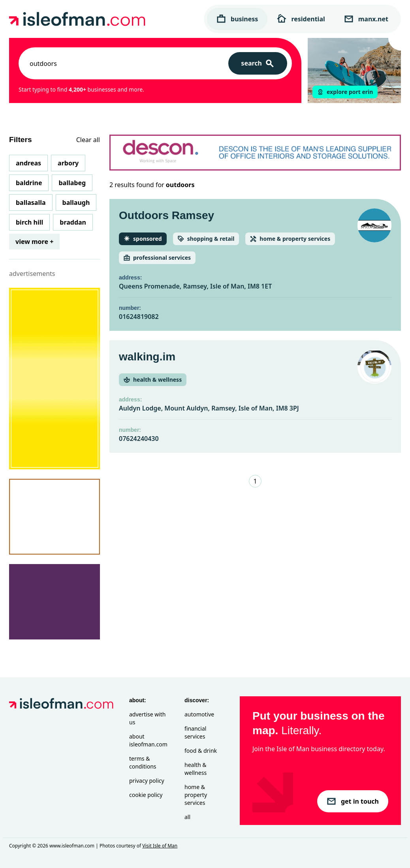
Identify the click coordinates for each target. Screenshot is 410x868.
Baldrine (29, 183)
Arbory (68, 163)
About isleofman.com (148, 740)
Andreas (28, 163)
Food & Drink (201, 751)
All (187, 817)
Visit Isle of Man (160, 846)
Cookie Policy (146, 795)
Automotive (199, 714)
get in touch (353, 801)
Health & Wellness (196, 769)
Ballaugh (76, 202)
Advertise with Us (147, 718)
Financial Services (195, 732)
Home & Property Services (196, 795)
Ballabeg (72, 183)
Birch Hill (29, 222)
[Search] (258, 63)
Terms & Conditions (143, 762)
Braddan (73, 222)
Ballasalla (31, 202)
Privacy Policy (147, 781)
